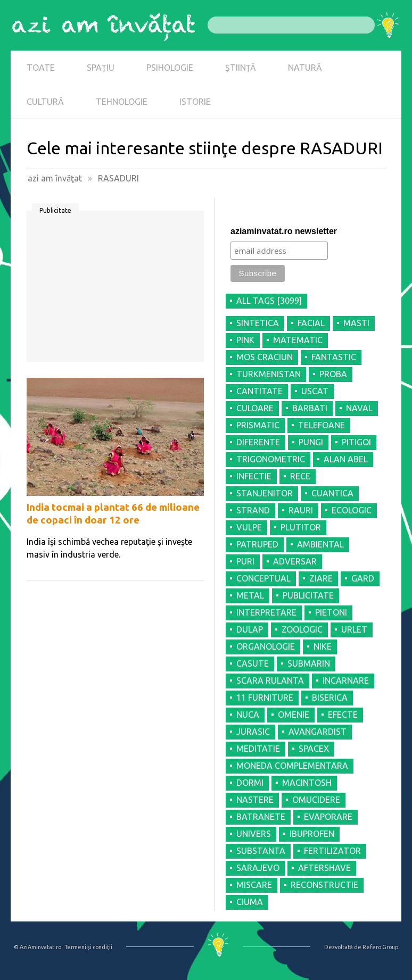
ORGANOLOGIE (266, 646)
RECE (300, 476)
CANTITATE (259, 391)
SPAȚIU (101, 68)
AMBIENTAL (320, 544)
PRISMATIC (258, 425)
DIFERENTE (258, 442)
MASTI (356, 323)
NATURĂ (305, 68)
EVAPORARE (328, 817)
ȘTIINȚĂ (241, 68)
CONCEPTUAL (263, 578)
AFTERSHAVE (324, 868)
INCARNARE (346, 680)
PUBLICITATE (308, 595)
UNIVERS (254, 834)
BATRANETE (261, 817)
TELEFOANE (322, 425)
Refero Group (380, 947)
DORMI (250, 783)
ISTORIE (195, 102)
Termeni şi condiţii (88, 947)
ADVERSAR (295, 561)
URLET (354, 629)
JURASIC (253, 732)
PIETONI (331, 612)
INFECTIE (254, 476)
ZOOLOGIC (302, 629)
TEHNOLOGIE (122, 102)
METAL (250, 595)
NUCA (248, 715)
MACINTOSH (307, 783)
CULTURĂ (45, 102)
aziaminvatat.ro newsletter (284, 231)
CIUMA (250, 902)
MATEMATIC (298, 340)
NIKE (323, 646)
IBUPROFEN (312, 834)
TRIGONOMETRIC (271, 459)
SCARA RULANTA (270, 680)
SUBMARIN (309, 663)
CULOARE (255, 408)
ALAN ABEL (346, 459)
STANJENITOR (265, 493)
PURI (245, 561)
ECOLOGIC (352, 510)
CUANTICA (332, 493)
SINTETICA (258, 323)
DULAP (250, 629)
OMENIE (294, 715)
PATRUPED (257, 544)
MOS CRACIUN (265, 357)
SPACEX (314, 749)
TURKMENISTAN (269, 374)
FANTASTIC (334, 357)
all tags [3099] (269, 301)
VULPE (249, 527)
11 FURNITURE (265, 697)
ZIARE (321, 578)
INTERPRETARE (266, 612)
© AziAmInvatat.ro (38, 947)
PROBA (333, 374)
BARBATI (310, 408)
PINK (245, 340)
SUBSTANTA (261, 851)
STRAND (253, 510)
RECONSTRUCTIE (324, 885)
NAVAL (359, 408)
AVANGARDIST (318, 732)
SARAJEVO (258, 868)
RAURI (301, 510)
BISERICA (330, 697)
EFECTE (343, 715)
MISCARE (254, 885)
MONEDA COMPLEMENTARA (292, 766)
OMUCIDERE (316, 800)
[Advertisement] (115, 290)
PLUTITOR (301, 527)
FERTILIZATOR (332, 851)
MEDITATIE (258, 749)
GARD (363, 578)
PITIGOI (356, 442)
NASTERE (255, 800)
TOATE (41, 68)
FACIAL (311, 323)
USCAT (315, 391)
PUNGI (311, 442)
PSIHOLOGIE (170, 68)
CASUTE (253, 663)
